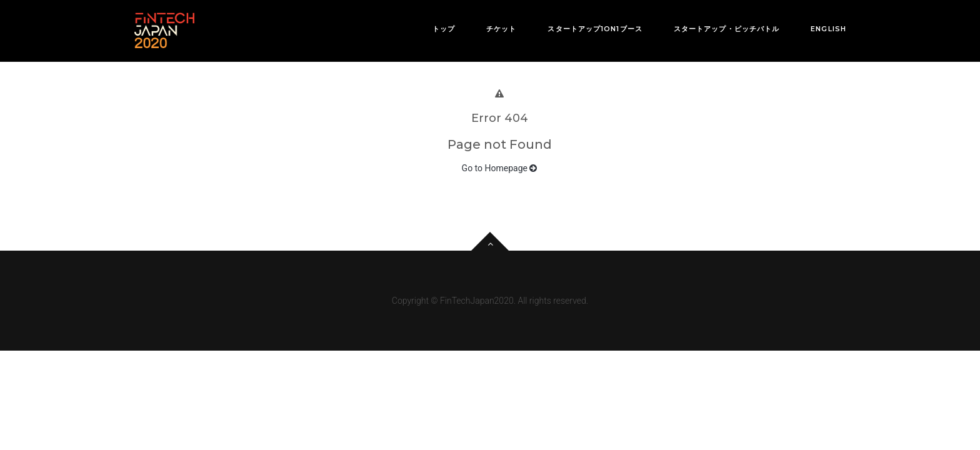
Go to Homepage (500, 168)
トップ (444, 29)
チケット (501, 29)
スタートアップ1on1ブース (595, 29)
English (828, 29)
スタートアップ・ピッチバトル (727, 29)
